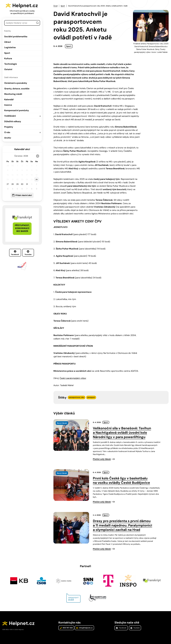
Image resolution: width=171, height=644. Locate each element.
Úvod (55, 6)
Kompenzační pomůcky (17, 110)
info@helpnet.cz (84, 628)
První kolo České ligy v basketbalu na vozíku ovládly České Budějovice (121, 480)
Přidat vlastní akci (24, 195)
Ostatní (8, 69)
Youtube (28, 253)
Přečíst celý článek (102, 459)
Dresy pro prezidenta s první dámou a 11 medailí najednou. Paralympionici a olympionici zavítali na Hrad (122, 525)
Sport (7, 53)
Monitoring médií (13, 94)
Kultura (8, 58)
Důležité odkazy (13, 121)
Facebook (15, 253)
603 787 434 (66, 628)
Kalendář (9, 100)
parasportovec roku (77, 397)
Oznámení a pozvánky (16, 83)
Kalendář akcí (22, 149)
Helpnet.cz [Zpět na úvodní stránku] (25, 5)
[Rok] (27, 156)
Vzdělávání (10, 116)
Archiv (8, 138)
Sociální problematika (16, 37)
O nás (7, 132)
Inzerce (8, 105)
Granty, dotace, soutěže (17, 89)
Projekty (9, 127)
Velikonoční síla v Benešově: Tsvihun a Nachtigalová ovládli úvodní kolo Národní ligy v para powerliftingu (122, 433)
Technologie (11, 64)
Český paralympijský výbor (73, 378)
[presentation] (71, 435)
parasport (91, 397)
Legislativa (10, 47)
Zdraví (8, 42)
